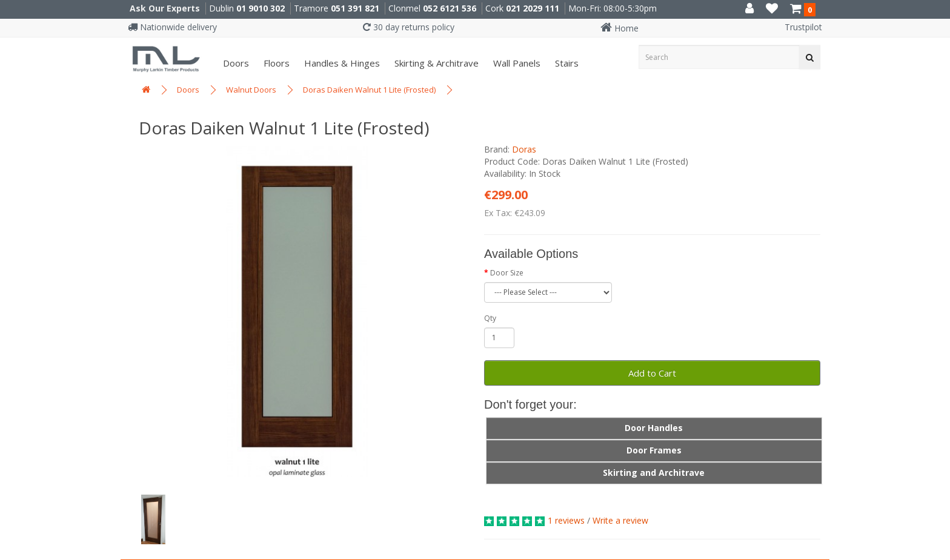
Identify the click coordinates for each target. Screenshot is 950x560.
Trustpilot (803, 27)
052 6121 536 (450, 8)
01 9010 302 (261, 8)
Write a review (620, 520)
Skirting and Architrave (654, 473)
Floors (275, 63)
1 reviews (566, 520)
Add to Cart (652, 373)
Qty (490, 318)
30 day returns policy (409, 27)
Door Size (507, 273)
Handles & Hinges (341, 63)
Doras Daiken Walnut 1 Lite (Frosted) (369, 90)
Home (619, 28)
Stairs (566, 63)
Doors (235, 63)
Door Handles (654, 428)
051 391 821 (355, 8)
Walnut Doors (251, 90)
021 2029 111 (533, 8)
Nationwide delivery (172, 27)
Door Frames (654, 450)
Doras (524, 149)
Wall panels (516, 63)
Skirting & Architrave (435, 63)
